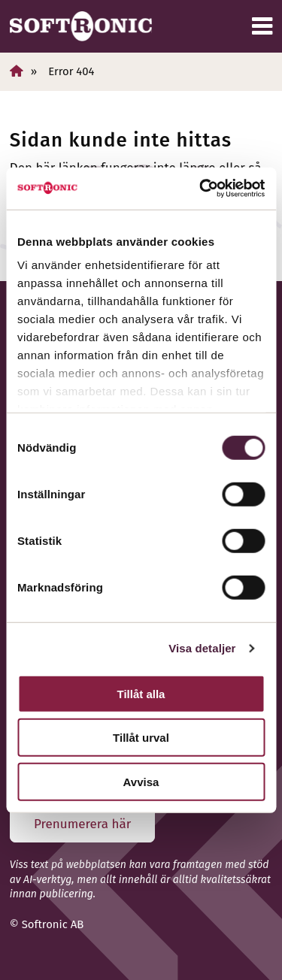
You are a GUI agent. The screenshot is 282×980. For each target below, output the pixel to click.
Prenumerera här (82, 824)
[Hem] (17, 71)
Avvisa (141, 781)
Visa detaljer (202, 648)
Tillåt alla (141, 693)
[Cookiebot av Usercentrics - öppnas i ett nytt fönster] (201, 189)
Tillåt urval (141, 738)
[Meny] (262, 26)
